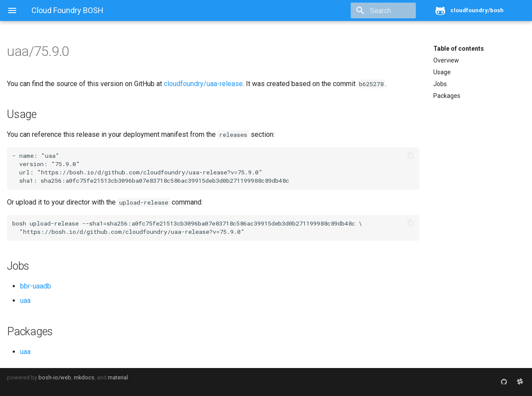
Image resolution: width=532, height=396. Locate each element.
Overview (446, 60)
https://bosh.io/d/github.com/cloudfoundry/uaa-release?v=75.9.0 (150, 172)
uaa (25, 300)
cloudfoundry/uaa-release (203, 84)
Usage (442, 72)
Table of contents (459, 49)
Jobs (440, 84)
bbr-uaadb (36, 286)
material (118, 377)
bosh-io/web (55, 377)
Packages (447, 96)
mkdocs (84, 377)
